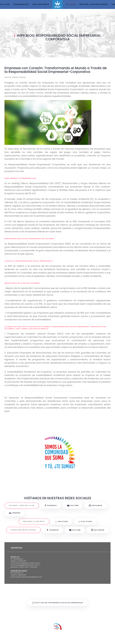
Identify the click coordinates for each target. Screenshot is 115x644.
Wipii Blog (71, 4)
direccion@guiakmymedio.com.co (28, 563)
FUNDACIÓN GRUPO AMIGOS (23, 530)
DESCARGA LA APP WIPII (34, 521)
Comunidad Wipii (21, 4)
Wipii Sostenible (41, 4)
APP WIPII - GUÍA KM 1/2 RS (22, 505)
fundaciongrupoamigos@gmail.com (29, 577)
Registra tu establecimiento (94, 4)
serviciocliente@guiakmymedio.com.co (25, 565)
